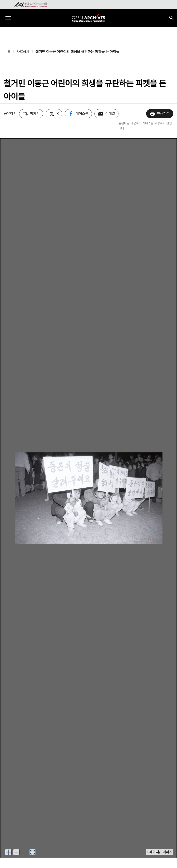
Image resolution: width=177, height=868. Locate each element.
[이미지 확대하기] (8, 852)
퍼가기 (31, 114)
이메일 (106, 114)
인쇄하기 (160, 114)
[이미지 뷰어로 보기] (32, 852)
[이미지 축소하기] (16, 852)
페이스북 (78, 114)
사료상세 (23, 52)
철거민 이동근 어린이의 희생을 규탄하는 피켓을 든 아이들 (77, 52)
